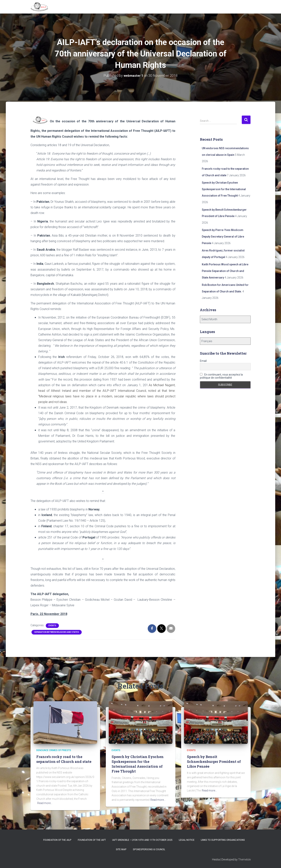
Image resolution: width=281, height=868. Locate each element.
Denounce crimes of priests (54, 750)
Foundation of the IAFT (92, 840)
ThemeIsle (244, 859)
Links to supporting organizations (223, 840)
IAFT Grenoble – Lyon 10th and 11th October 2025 (142, 840)
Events (52, 625)
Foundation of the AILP (57, 840)
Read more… (45, 803)
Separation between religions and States (57, 632)
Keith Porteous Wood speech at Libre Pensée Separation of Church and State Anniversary (225, 271)
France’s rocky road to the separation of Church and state (64, 759)
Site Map (121, 849)
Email (203, 361)
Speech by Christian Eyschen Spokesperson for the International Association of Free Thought (224, 189)
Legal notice (187, 840)
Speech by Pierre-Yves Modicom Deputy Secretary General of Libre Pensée (223, 236)
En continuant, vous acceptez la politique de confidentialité (221, 376)
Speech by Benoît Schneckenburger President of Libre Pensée (214, 762)
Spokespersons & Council (149, 849)
